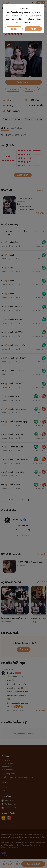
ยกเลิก (14, 29)
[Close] (41, 6)
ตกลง (33, 29)
